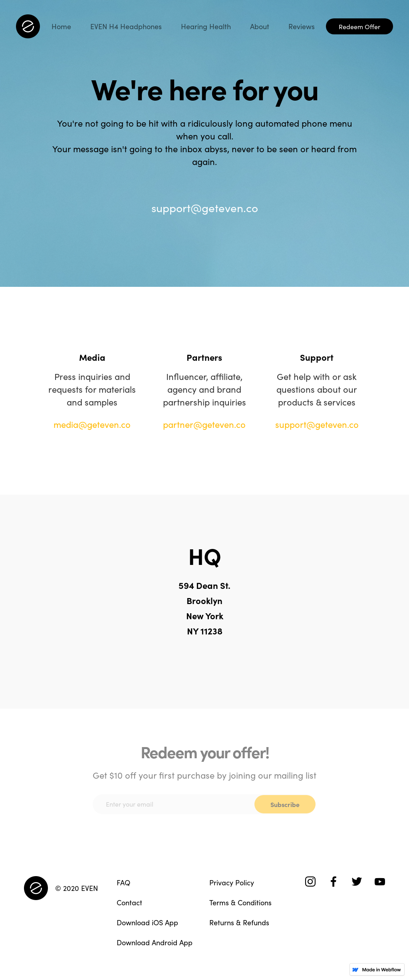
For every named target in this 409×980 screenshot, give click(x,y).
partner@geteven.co (204, 424)
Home (61, 26)
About (260, 26)
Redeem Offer (359, 26)
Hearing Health (206, 26)
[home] (28, 26)
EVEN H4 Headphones (126, 26)
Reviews (302, 26)
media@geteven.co (92, 424)
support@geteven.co (205, 207)
